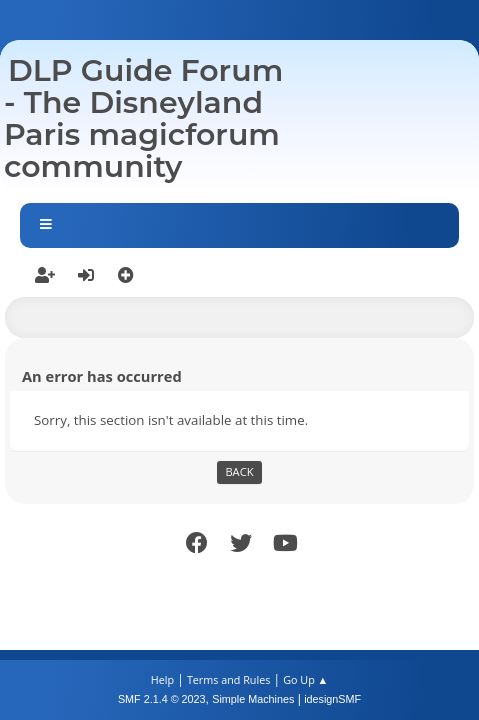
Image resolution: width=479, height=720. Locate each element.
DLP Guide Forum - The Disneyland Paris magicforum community (143, 118)
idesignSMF (332, 699)
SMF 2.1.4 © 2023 (162, 699)
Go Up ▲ (305, 679)
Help (162, 679)
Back (239, 471)
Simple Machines (253, 699)
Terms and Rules (229, 679)
